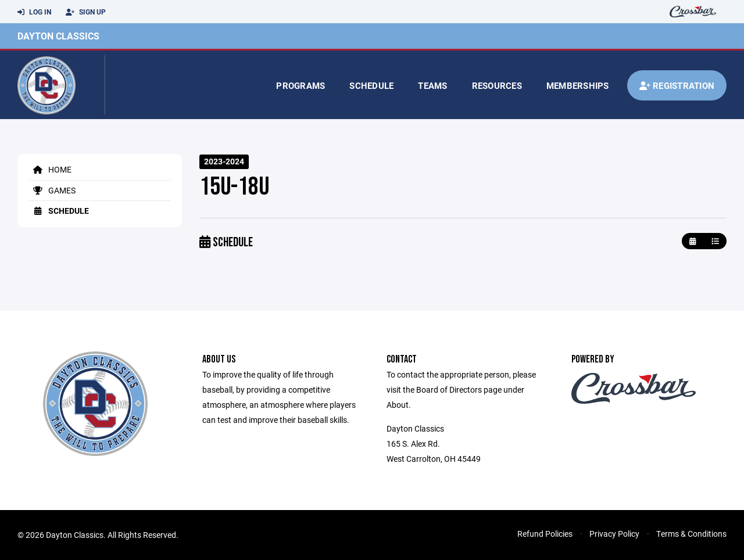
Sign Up (86, 12)
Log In (34, 12)
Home (50, 169)
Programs (301, 85)
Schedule (371, 85)
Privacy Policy (614, 534)
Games (52, 190)
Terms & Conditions (691, 534)
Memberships (578, 85)
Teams (432, 85)
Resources (497, 85)
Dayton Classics (58, 36)
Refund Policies (545, 534)
